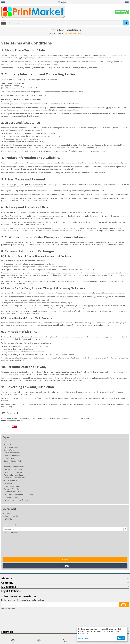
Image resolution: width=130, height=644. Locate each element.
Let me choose (84, 638)
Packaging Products (11, 489)
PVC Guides (8, 483)
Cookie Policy (9, 464)
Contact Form (9, 450)
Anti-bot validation (10, 532)
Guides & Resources (10, 481)
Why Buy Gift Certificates (13, 469)
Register (65, 566)
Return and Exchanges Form (14, 478)
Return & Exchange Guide (13, 475)
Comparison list (12, 516)
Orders (8, 513)
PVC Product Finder (12, 486)
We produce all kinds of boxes (16, 500)
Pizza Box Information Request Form (19, 494)
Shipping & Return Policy (13, 461)
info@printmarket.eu (15, 421)
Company (59, 33)
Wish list (9, 519)
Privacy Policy (9, 458)
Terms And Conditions (12, 455)
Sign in (65, 559)
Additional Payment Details (14, 467)
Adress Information (11, 447)
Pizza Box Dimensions (13, 492)
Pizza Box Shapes (12, 497)
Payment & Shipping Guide (14, 472)
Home (51, 33)
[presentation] (13, 543)
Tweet (6, 427)
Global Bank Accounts (12, 453)
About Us (7, 444)
